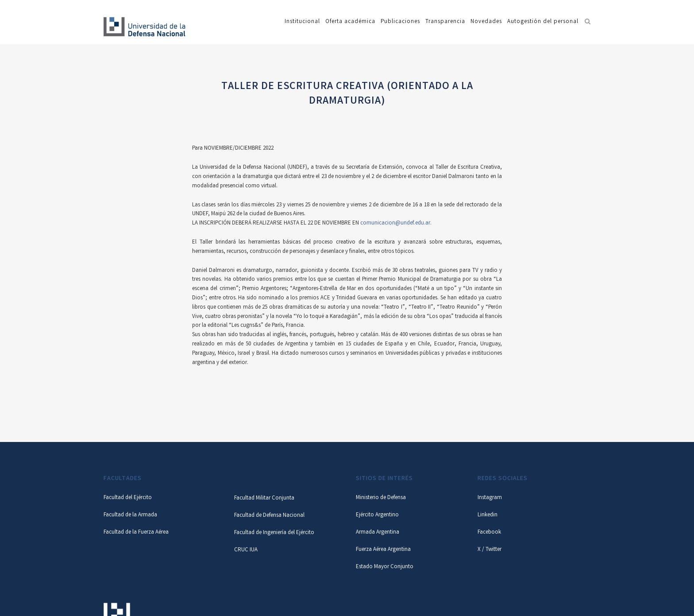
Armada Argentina (378, 533)
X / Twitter (490, 550)
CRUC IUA (246, 550)
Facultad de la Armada (130, 515)
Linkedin (488, 515)
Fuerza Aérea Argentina (383, 550)
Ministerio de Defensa (381, 498)
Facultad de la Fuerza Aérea (136, 533)
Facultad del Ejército (128, 498)
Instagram (490, 498)
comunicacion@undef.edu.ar (395, 223)
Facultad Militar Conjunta (264, 498)
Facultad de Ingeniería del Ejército (274, 533)
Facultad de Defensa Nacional (269, 516)
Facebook (489, 533)
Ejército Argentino (377, 515)
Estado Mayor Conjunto (385, 567)
